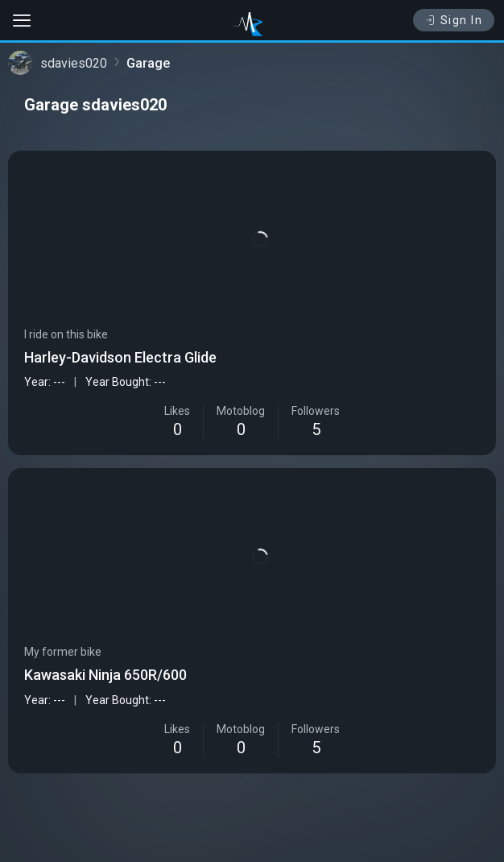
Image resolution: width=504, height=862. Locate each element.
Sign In (454, 20)
